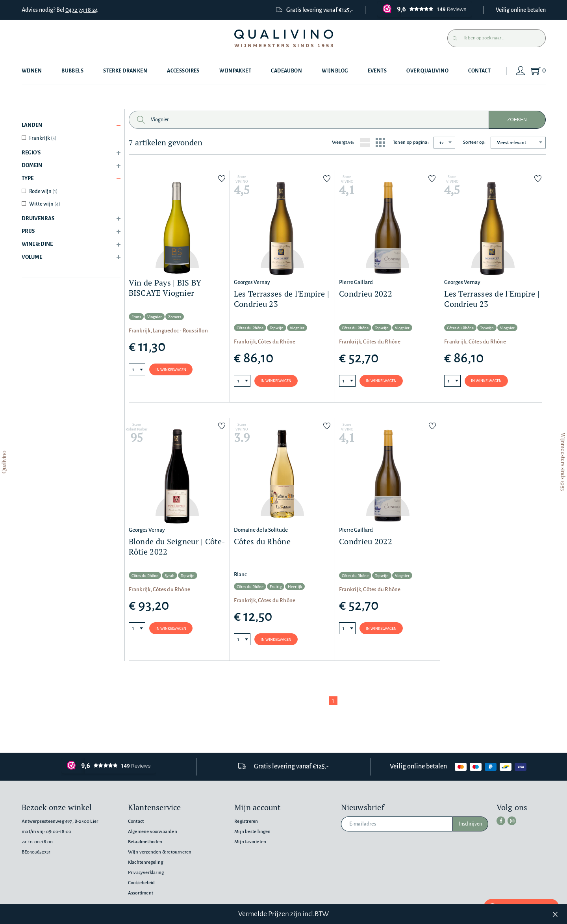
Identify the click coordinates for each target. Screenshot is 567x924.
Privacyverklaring (146, 873)
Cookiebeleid (141, 883)
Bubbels (72, 71)
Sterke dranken (125, 71)
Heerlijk (295, 587)
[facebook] (501, 821)
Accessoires (183, 71)
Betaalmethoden (145, 842)
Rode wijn (43, 191)
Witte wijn (45, 204)
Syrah (170, 576)
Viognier (155, 317)
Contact (480, 71)
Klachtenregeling (145, 862)
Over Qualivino (428, 71)
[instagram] (512, 821)
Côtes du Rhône (250, 328)
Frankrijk (43, 138)
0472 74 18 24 (82, 10)
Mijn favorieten (250, 842)
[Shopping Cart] (538, 71)
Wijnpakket (235, 71)
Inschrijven (470, 824)
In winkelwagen (171, 370)
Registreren (246, 821)
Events (377, 71)
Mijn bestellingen (252, 832)
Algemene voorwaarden (153, 832)
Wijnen (32, 71)
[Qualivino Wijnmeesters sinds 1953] (284, 38)
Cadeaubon (286, 71)
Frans (136, 317)
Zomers (175, 317)
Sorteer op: (474, 142)
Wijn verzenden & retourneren (160, 852)
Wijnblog (335, 71)
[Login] (521, 71)
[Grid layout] (380, 143)
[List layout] (365, 143)
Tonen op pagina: (411, 142)
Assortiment (141, 893)
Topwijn (277, 328)
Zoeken (517, 120)
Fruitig (276, 587)
